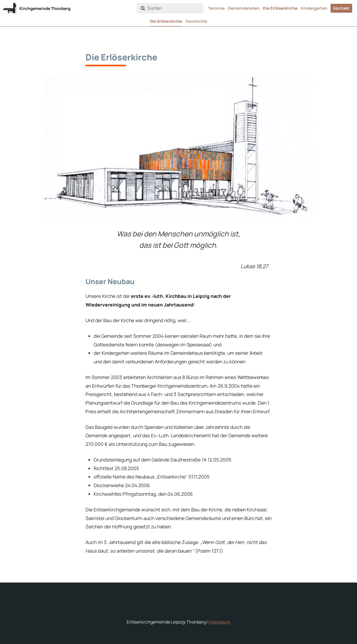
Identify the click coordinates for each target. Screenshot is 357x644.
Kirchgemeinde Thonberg (45, 8)
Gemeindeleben (244, 8)
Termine (216, 8)
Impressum (219, 622)
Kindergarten (314, 8)
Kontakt (341, 8)
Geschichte (196, 21)
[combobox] (174, 8)
